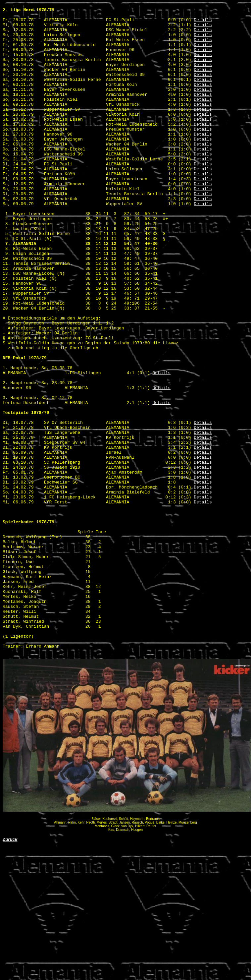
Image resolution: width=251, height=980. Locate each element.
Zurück (10, 970)
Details (203, 24)
